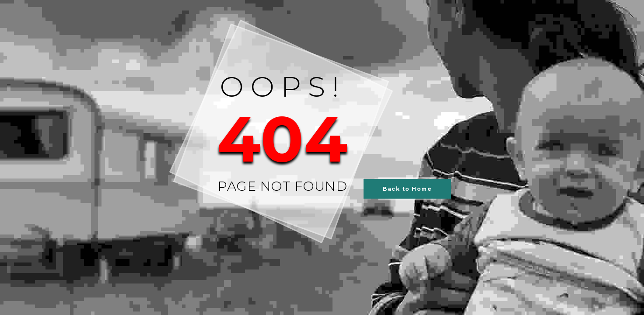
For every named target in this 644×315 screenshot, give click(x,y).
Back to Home (407, 189)
